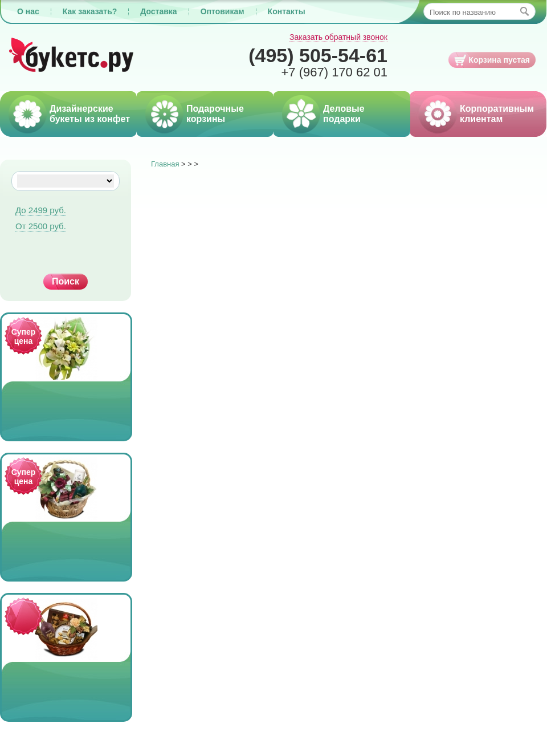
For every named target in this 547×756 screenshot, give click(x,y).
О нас (28, 11)
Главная (165, 164)
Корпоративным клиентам (497, 114)
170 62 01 (334, 72)
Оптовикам (223, 11)
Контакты (287, 11)
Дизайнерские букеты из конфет (90, 114)
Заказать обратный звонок (338, 37)
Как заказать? (90, 11)
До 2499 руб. (41, 210)
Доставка (158, 11)
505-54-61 (318, 55)
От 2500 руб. (41, 226)
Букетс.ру (72, 56)
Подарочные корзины (215, 114)
